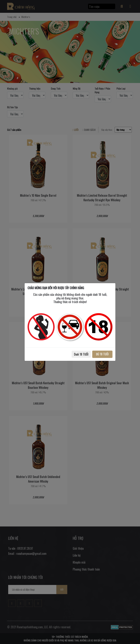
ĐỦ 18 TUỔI (102, 354)
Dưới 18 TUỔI (81, 354)
